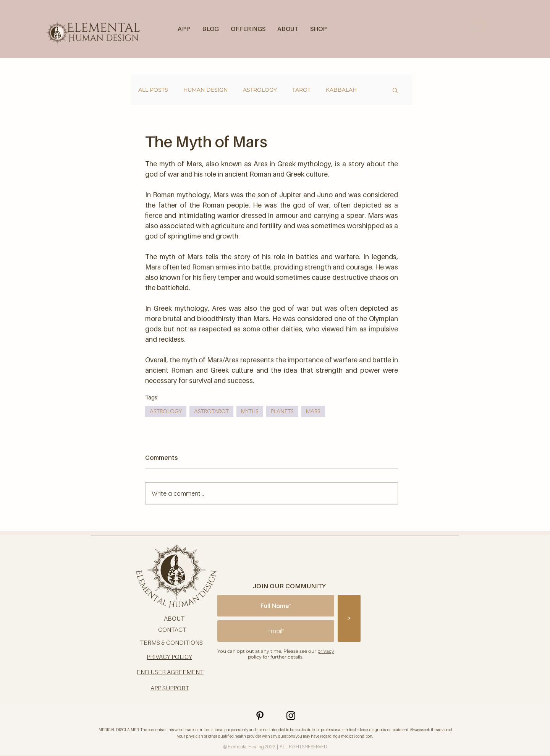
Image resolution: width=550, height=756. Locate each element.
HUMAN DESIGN (205, 90)
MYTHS (250, 411)
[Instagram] (291, 716)
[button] (478, 24)
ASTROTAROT (211, 411)
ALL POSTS (153, 90)
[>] (349, 618)
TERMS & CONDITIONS (171, 642)
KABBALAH (341, 90)
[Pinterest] (260, 716)
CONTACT (172, 629)
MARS (313, 411)
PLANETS (282, 411)
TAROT (301, 90)
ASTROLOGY (260, 90)
